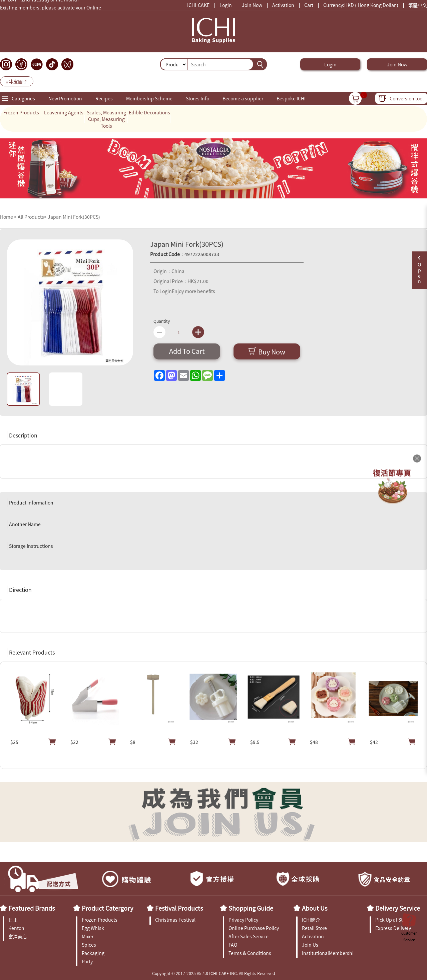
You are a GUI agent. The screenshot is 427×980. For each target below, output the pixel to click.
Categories (23, 98)
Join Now (252, 5)
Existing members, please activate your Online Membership (51, 9)
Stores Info (197, 98)
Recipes (104, 98)
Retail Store (314, 928)
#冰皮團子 (17, 81)
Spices (89, 945)
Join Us (310, 945)
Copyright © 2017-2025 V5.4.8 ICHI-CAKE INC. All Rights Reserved (213, 973)
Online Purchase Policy (254, 928)
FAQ (233, 945)
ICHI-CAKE (198, 5)
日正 (13, 920)
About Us (315, 908)
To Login (163, 291)
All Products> (32, 217)
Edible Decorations (149, 112)
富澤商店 (18, 936)
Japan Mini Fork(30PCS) (74, 217)
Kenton (16, 928)
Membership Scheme (149, 98)
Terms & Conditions (250, 953)
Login (226, 5)
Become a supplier (243, 98)
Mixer (88, 936)
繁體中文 (418, 5)
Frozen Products (21, 112)
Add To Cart (187, 351)
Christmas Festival (175, 920)
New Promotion (65, 98)
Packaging (93, 953)
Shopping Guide (251, 908)
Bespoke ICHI (291, 98)
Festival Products (179, 908)
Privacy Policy (243, 920)
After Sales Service (249, 936)
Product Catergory (107, 908)
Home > (9, 217)
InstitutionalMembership (328, 953)
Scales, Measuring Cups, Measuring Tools (106, 119)
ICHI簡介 (311, 920)
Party (87, 961)
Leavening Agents (64, 112)
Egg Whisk (93, 928)
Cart (309, 5)
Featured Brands (32, 908)
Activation (283, 5)
